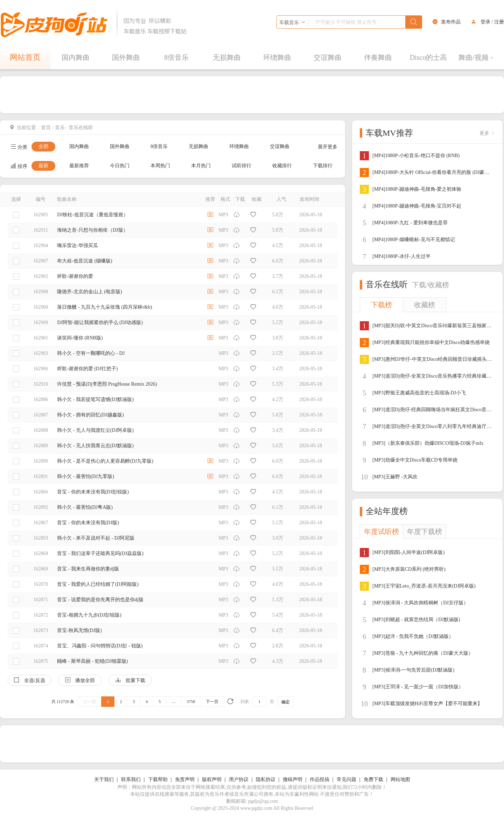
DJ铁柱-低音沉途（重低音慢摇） (92, 215)
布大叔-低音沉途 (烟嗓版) (85, 261)
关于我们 (104, 779)
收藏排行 (282, 166)
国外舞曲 (126, 57)
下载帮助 (158, 779)
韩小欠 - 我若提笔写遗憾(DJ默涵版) (95, 399)
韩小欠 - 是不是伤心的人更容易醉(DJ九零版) (105, 461)
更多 (487, 133)
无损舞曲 (227, 57)
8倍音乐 (176, 57)
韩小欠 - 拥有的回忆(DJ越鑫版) (90, 415)
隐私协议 (266, 779)
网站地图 (400, 779)
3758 (191, 702)
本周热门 (160, 166)
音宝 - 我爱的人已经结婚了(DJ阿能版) (98, 584)
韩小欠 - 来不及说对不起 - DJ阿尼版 (96, 538)
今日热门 (120, 166)
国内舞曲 (76, 57)
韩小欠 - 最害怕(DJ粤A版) (85, 507)
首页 (46, 128)
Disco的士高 (429, 57)
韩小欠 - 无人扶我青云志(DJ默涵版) (95, 446)
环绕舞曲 (277, 57)
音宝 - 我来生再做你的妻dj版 (88, 569)
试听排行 (241, 166)
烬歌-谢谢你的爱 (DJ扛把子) (87, 369)
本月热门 (201, 166)
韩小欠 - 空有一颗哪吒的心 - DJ (91, 353)
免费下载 (373, 779)
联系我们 (131, 779)
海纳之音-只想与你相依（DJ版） (92, 230)
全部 (43, 146)
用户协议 (239, 779)
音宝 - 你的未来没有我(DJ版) (88, 523)
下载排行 (323, 166)
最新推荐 (79, 166)
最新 (43, 166)
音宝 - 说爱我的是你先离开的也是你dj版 (100, 600)
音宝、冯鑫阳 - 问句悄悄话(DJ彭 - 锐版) (100, 646)
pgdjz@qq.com (263, 801)
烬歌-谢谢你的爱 (75, 276)
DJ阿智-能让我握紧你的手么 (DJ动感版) (100, 322)
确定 (286, 702)
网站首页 (25, 57)
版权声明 (212, 779)
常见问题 (346, 779)
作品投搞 (320, 779)
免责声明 (185, 779)
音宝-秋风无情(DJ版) (79, 630)
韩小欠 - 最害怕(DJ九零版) (86, 476)
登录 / (487, 22)
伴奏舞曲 (378, 57)
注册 (499, 22)
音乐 (60, 128)
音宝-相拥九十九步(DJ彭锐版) (89, 615)
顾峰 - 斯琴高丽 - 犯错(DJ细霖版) (92, 661)
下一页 (212, 702)
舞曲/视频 (476, 57)
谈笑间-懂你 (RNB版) (80, 338)
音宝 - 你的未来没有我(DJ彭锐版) (93, 492)
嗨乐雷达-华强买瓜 (78, 245)
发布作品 (451, 22)
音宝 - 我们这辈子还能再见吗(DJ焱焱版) (100, 553)
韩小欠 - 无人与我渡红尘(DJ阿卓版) (95, 430)
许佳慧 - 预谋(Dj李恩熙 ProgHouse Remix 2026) (107, 384)
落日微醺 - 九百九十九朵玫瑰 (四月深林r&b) (104, 307)
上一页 (90, 702)
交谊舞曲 (328, 57)
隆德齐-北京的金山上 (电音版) (90, 292)
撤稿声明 (293, 779)
